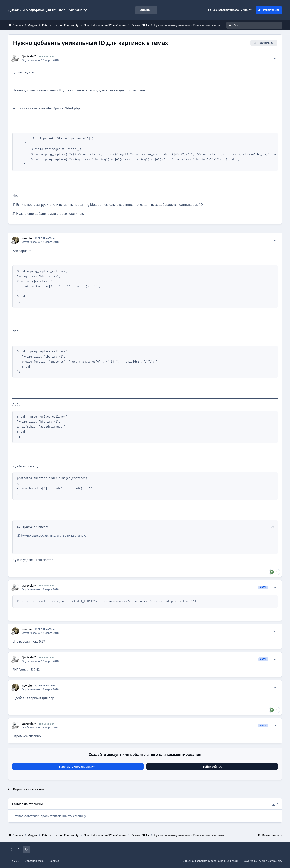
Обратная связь (34, 861)
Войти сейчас (212, 767)
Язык (15, 861)
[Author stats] (275, 58)
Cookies (54, 861)
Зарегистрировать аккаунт (78, 767)
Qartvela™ (29, 56)
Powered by (262, 861)
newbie (27, 238)
